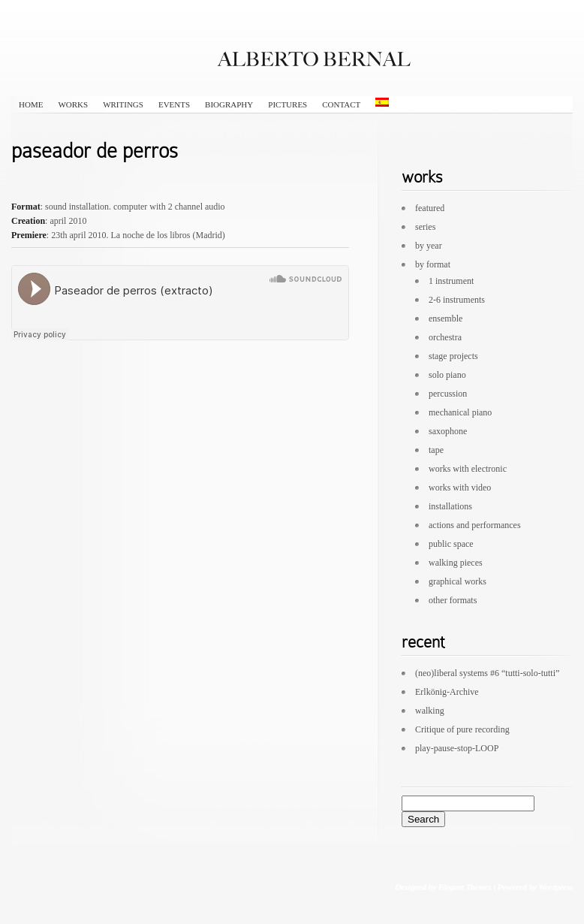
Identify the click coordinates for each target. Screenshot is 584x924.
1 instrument (451, 281)
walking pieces (456, 563)
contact (341, 104)
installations (450, 506)
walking (430, 711)
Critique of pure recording (462, 729)
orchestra (445, 337)
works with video (460, 488)
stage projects (453, 356)
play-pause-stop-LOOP (457, 748)
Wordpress (555, 886)
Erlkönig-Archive (447, 692)
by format (433, 264)
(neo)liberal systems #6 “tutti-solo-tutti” (487, 673)
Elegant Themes (464, 886)
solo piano (447, 375)
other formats (453, 600)
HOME (31, 104)
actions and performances (475, 525)
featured (430, 208)
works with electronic (468, 469)
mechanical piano (460, 412)
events (174, 104)
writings (123, 104)
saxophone (448, 431)
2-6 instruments (457, 300)
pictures (287, 104)
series (425, 227)
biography (229, 104)
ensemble (446, 319)
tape (436, 450)
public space (451, 544)
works (73, 104)
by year (429, 246)
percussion (448, 394)
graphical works (458, 581)
